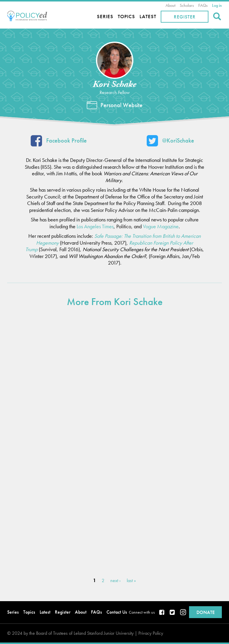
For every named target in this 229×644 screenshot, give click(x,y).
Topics (126, 17)
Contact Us (117, 612)
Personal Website (122, 105)
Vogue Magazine (161, 226)
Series (105, 17)
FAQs (203, 5)
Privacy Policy (151, 633)
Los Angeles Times (95, 226)
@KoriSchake (170, 142)
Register (185, 17)
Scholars (187, 5)
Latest (148, 17)
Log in (217, 5)
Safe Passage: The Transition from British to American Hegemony (118, 239)
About (170, 5)
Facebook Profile (59, 142)
